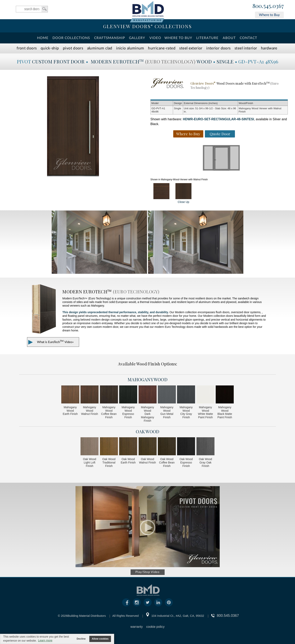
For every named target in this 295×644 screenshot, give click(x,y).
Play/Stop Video (147, 572)
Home (43, 38)
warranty (136, 627)
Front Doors (27, 48)
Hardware (269, 48)
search (32, 9)
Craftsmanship (110, 38)
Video (155, 38)
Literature (207, 38)
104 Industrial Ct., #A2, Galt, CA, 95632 (178, 616)
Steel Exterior (191, 48)
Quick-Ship (50, 48)
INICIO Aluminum (130, 48)
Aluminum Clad (100, 48)
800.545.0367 (268, 6)
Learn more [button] (45, 640)
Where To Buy (178, 38)
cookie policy (155, 627)
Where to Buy (269, 15)
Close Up (183, 193)
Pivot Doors (73, 48)
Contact (248, 38)
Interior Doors (218, 48)
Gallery (137, 38)
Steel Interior (246, 48)
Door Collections (71, 38)
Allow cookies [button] (100, 639)
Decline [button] (81, 639)
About (229, 38)
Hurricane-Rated (162, 48)
